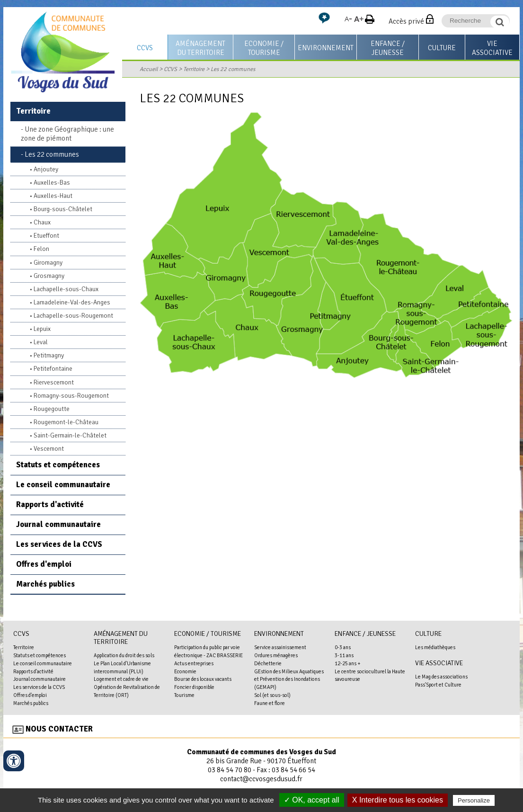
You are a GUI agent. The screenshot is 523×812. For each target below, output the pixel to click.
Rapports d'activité (50, 504)
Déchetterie (268, 663)
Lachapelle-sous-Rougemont (73, 316)
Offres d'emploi (44, 564)
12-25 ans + (348, 663)
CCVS (145, 48)
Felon (41, 249)
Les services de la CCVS (59, 544)
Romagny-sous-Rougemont (71, 396)
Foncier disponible (194, 687)
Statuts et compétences (58, 465)
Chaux (42, 222)
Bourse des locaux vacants (203, 679)
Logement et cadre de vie (121, 679)
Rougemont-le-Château (66, 422)
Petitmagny (49, 355)
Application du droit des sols (124, 655)
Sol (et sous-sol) (272, 695)
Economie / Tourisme (264, 48)
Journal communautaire (58, 524)
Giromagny (48, 263)
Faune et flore (270, 703)
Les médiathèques (435, 647)
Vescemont (49, 449)
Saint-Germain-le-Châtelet (70, 435)
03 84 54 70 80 (230, 770)
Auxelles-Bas (52, 183)
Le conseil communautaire (63, 485)
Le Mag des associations (441, 677)
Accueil (149, 69)
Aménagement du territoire (200, 48)
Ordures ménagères (276, 655)
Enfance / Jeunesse (388, 48)
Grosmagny (49, 276)
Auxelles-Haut (53, 196)
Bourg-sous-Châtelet (63, 209)
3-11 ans (344, 655)
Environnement (326, 48)
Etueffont (46, 236)
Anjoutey (46, 169)
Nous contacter (59, 729)
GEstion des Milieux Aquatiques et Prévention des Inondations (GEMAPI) (289, 679)
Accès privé (406, 21)
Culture (442, 48)
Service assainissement (280, 647)
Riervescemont (54, 382)
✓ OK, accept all (312, 800)
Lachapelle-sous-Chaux (66, 289)
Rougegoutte (52, 409)
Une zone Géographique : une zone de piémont (67, 134)
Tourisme (184, 695)
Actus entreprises (194, 663)
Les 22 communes (233, 69)
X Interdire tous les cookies (398, 800)
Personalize (474, 800)
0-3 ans (343, 647)
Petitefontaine (53, 369)
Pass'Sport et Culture (438, 685)
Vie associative (492, 48)
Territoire (194, 69)
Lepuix (42, 329)
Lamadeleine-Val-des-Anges (72, 302)
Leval (41, 342)
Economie (185, 671)
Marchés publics (45, 584)
